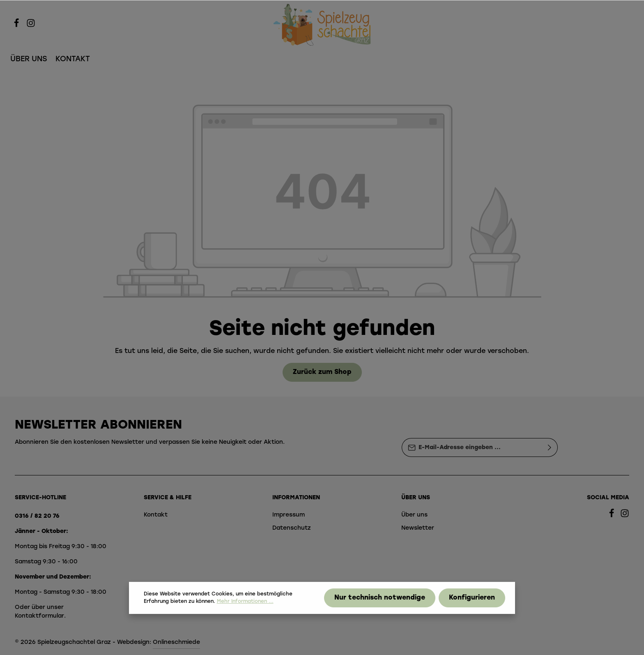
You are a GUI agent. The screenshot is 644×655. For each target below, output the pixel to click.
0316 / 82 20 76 (37, 516)
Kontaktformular (39, 616)
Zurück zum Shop (322, 372)
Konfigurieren (472, 606)
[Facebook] (17, 26)
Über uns (414, 515)
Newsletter (418, 528)
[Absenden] (550, 447)
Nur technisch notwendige (380, 606)
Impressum (289, 515)
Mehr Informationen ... (245, 609)
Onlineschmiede (176, 642)
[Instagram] (31, 26)
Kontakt (156, 515)
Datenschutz (292, 528)
